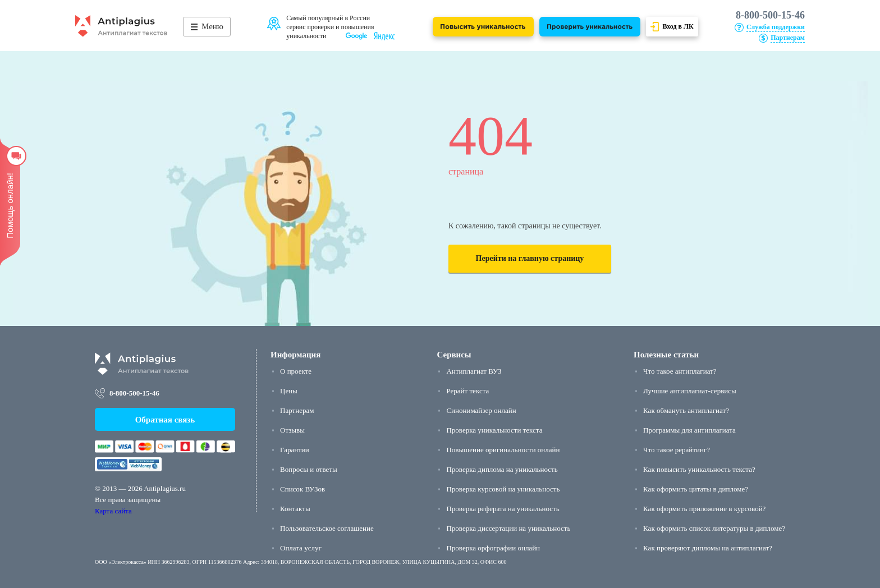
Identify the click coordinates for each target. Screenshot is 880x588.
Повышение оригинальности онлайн (503, 450)
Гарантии (295, 450)
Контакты (295, 509)
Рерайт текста (467, 391)
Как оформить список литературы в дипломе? (714, 528)
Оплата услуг (301, 548)
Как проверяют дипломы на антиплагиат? (708, 548)
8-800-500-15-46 (770, 15)
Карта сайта (113, 511)
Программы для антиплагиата (689, 430)
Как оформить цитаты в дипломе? (696, 489)
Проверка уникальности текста (494, 430)
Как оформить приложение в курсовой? (704, 509)
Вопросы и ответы (309, 469)
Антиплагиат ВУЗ (474, 371)
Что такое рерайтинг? (677, 450)
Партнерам (297, 410)
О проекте (296, 371)
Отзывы (292, 430)
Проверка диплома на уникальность (502, 469)
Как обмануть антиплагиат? (686, 410)
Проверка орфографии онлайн (493, 548)
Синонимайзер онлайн (481, 410)
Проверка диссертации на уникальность (508, 528)
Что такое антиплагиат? (680, 371)
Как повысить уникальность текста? (699, 469)
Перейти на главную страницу (530, 258)
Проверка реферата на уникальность (503, 509)
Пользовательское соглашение (327, 528)
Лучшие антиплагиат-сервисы (690, 391)
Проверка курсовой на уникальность (503, 489)
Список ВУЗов (302, 489)
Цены (289, 391)
